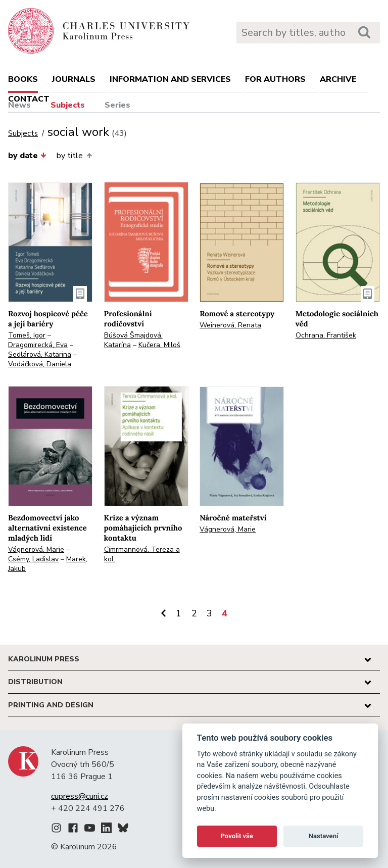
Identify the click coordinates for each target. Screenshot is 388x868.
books (23, 79)
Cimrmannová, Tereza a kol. (142, 554)
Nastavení (324, 836)
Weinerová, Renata (230, 325)
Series (117, 105)
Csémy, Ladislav (33, 559)
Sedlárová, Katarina (40, 354)
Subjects (68, 105)
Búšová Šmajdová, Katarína (133, 340)
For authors (275, 79)
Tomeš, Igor (27, 335)
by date (27, 156)
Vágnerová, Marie (36, 549)
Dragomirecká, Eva (38, 345)
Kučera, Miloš (159, 345)
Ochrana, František (326, 335)
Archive (338, 79)
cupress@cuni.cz (80, 796)
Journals (74, 79)
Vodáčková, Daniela (40, 364)
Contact (29, 99)
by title (74, 156)
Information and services (170, 79)
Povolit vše (237, 836)
